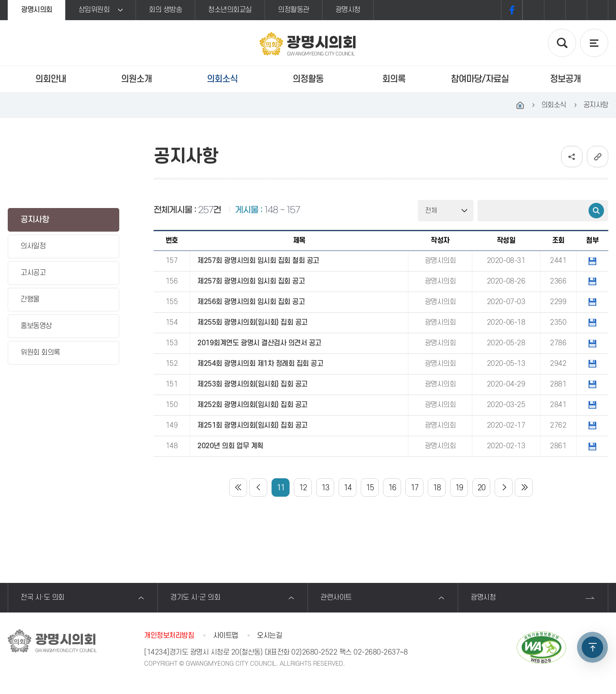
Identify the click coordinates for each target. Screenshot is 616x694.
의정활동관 (294, 10)
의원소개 (136, 79)
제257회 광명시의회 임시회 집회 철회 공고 (258, 261)
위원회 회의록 (40, 353)
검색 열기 (562, 43)
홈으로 (520, 105)
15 (370, 488)
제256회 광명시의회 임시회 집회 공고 (251, 302)
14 (348, 488)
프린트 (598, 10)
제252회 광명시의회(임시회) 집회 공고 (252, 405)
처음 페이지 (238, 487)
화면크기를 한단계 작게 (576, 10)
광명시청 (348, 10)
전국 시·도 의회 (42, 597)
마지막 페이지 (524, 487)
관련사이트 (336, 597)
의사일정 (33, 246)
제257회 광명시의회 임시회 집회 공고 (251, 281)
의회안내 (51, 79)
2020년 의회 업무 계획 (230, 446)
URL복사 (598, 157)
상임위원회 (94, 10)
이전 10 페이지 (258, 487)
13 (325, 488)
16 (392, 488)
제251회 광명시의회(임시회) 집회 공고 (252, 425)
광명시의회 (37, 10)
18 (437, 488)
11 (281, 488)
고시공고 (33, 273)
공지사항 (35, 220)
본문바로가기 (0, 0)
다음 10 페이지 (504, 487)
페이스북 (512, 10)
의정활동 (308, 79)
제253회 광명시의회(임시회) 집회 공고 (252, 384)
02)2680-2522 (314, 652)
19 (459, 488)
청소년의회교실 (230, 10)
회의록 (394, 79)
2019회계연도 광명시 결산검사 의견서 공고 (259, 343)
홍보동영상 (36, 326)
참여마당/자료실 (480, 79)
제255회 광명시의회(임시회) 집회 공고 (252, 323)
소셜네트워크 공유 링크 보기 (572, 157)
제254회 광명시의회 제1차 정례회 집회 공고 (260, 364)
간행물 (30, 299)
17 (415, 488)
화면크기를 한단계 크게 (533, 10)
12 (303, 488)
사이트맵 (226, 636)
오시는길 (269, 636)
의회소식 (222, 79)
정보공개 (565, 79)
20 (482, 488)
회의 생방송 (165, 10)
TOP (592, 647)
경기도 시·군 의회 (195, 597)
